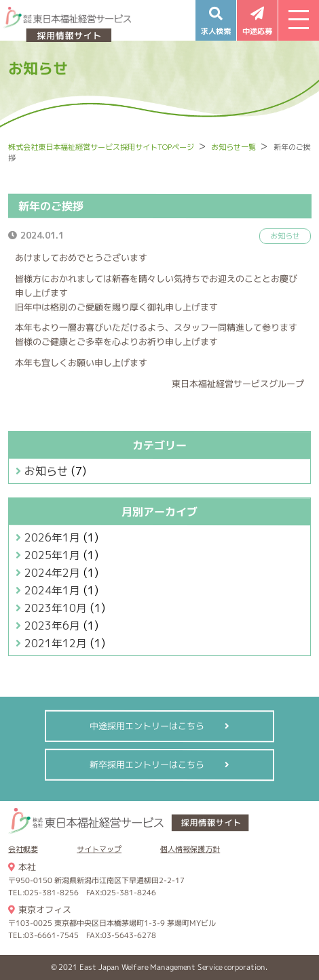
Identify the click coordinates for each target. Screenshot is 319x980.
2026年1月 (52, 537)
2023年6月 (52, 626)
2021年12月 (56, 643)
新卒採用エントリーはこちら (147, 764)
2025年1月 (52, 555)
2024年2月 (52, 573)
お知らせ (46, 471)
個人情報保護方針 (190, 849)
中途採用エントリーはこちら (147, 726)
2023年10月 (56, 608)
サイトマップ (99, 849)
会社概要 (23, 849)
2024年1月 (52, 590)
